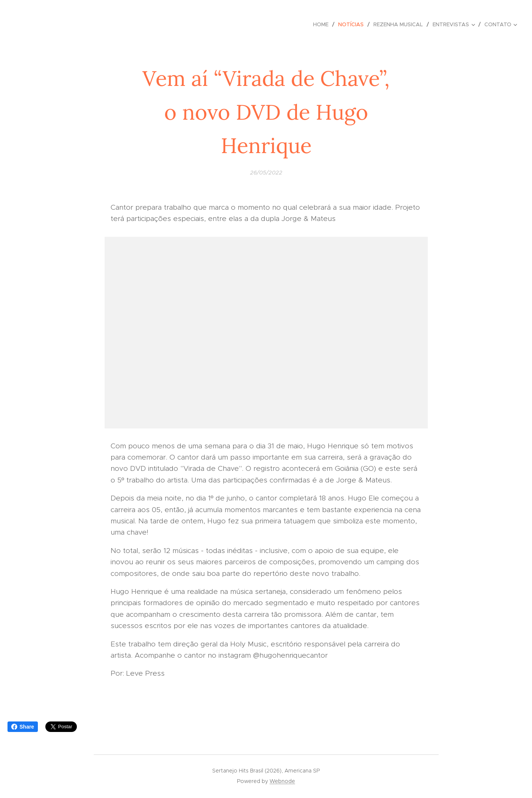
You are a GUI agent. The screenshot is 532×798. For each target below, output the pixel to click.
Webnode (282, 781)
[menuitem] (323, 24)
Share (23, 727)
